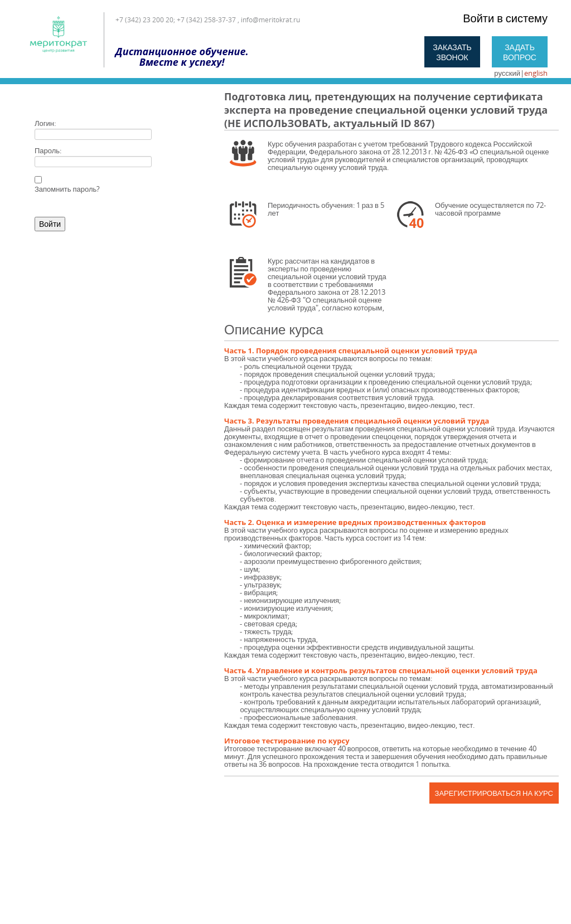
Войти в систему (505, 18)
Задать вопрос (520, 52)
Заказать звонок (452, 52)
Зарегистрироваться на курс (494, 793)
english (536, 73)
